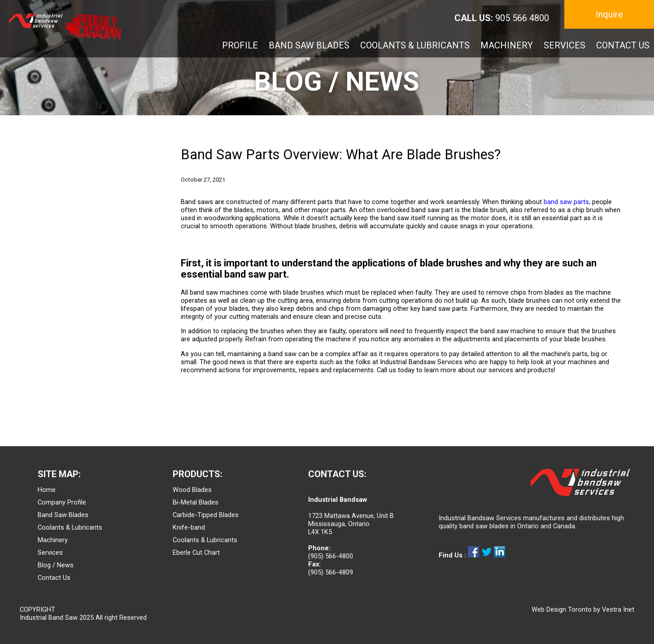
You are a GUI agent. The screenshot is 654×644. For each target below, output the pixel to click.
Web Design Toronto (562, 609)
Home (47, 490)
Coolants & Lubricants (70, 527)
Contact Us (54, 578)
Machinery (53, 540)
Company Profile (62, 502)
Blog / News (56, 565)
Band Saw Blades (63, 515)
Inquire (609, 14)
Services (50, 553)
